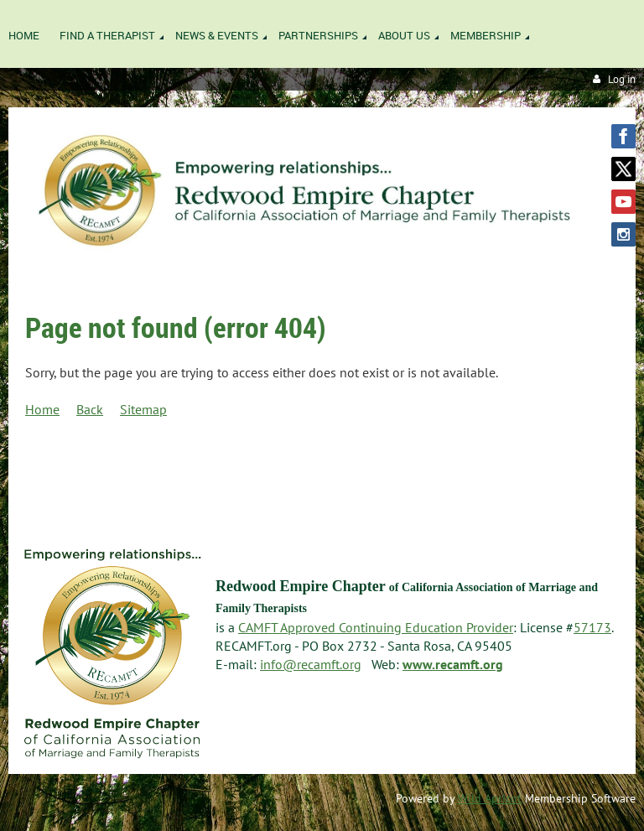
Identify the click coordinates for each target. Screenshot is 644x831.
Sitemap (143, 409)
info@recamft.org (311, 664)
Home (42, 409)
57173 (592, 627)
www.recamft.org (453, 664)
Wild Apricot (490, 798)
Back (90, 409)
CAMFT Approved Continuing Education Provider (376, 627)
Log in (622, 79)
